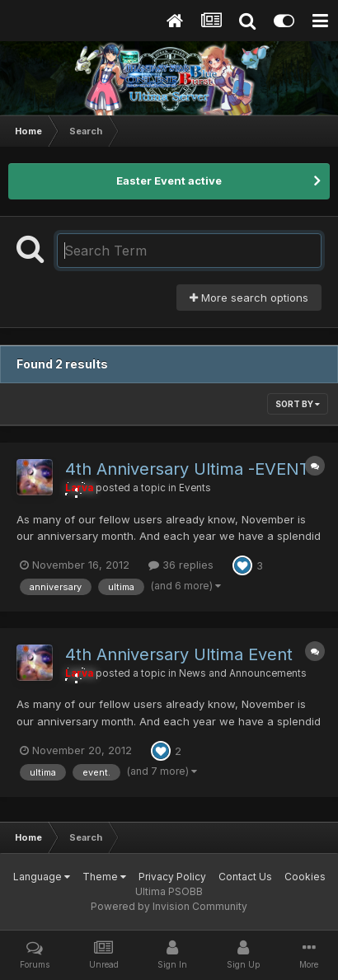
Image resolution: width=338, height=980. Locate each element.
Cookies (305, 877)
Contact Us (245, 877)
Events (195, 488)
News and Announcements (243, 673)
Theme (104, 877)
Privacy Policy (172, 877)
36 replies (181, 565)
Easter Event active (169, 181)
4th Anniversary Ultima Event (179, 654)
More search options (249, 298)
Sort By (298, 404)
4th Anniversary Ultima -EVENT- (190, 469)
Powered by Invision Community (169, 906)
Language (42, 877)
